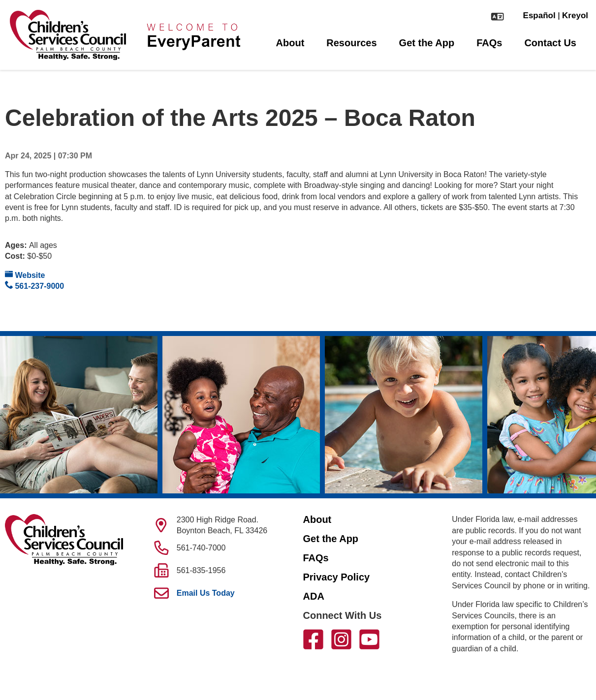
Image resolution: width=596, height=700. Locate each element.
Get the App (427, 43)
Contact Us (550, 43)
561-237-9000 (34, 286)
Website (25, 275)
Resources (351, 43)
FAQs (489, 43)
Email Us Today (206, 593)
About (290, 43)
